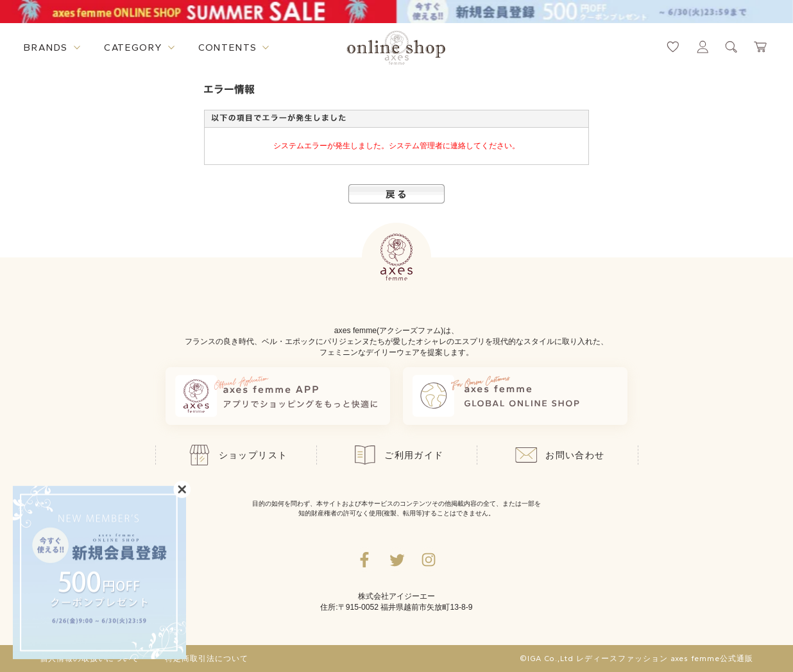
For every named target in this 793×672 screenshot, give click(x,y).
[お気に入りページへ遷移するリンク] (673, 47)
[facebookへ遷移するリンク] (364, 560)
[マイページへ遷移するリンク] (703, 47)
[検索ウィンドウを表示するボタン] (731, 47)
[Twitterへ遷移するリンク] (396, 560)
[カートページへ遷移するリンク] (761, 47)
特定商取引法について (207, 659)
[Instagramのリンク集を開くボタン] (429, 560)
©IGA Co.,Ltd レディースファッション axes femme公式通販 (636, 659)
